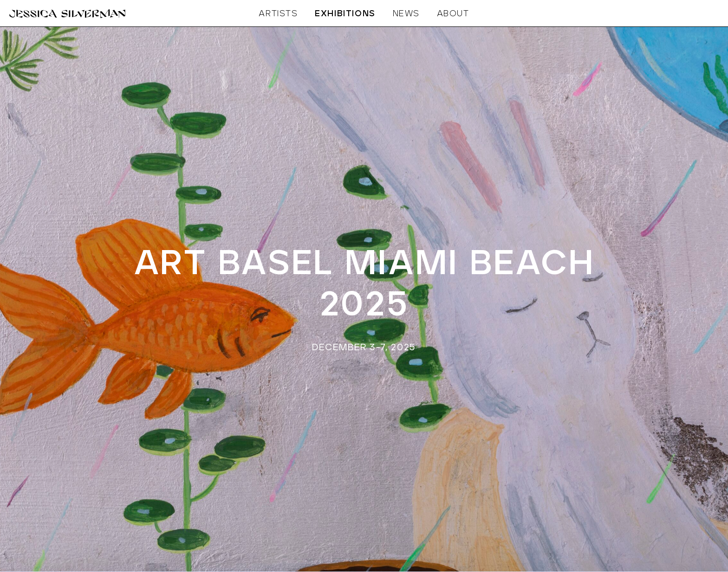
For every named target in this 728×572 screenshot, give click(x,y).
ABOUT (453, 14)
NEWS (406, 14)
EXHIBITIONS (345, 14)
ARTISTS (278, 14)
